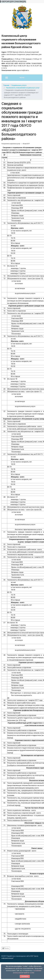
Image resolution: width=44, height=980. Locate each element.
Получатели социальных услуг (11, 144)
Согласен (25, 976)
